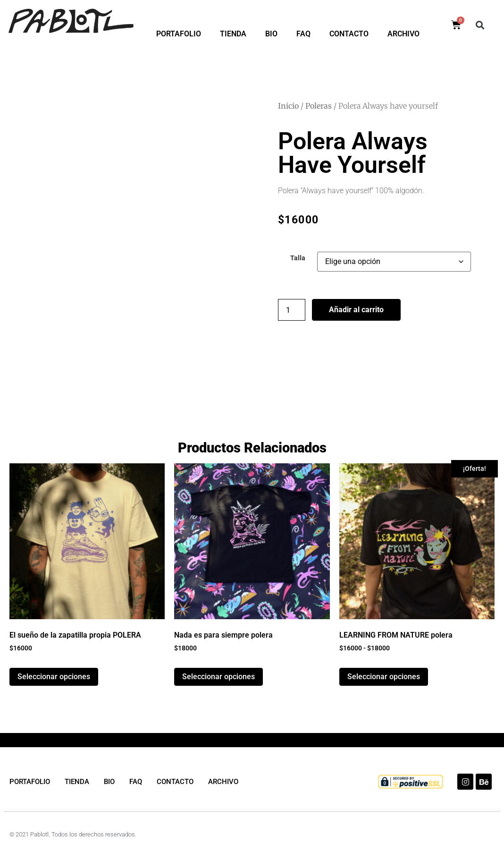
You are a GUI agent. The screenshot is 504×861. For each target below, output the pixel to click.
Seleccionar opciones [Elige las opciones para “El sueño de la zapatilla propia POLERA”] (54, 677)
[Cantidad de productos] (292, 310)
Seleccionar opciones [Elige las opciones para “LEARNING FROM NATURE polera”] (384, 677)
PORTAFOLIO (179, 34)
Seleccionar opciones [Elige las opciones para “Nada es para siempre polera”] (218, 677)
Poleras (319, 106)
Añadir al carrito (356, 310)
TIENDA (233, 34)
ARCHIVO (403, 34)
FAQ (303, 34)
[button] (480, 25)
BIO (271, 34)
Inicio (288, 106)
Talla (298, 258)
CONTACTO (349, 34)
